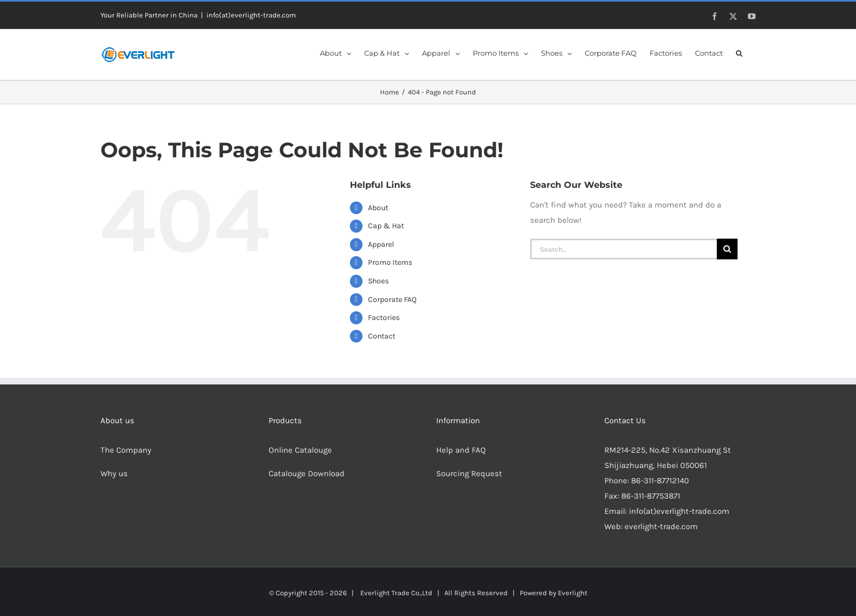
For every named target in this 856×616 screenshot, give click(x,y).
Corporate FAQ (392, 300)
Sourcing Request (469, 473)
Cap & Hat (386, 226)
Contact (382, 336)
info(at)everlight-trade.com (251, 15)
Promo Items (390, 262)
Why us (114, 473)
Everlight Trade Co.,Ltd (396, 593)
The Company (126, 450)
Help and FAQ (461, 450)
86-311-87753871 (651, 496)
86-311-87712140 (660, 481)
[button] (739, 52)
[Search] (727, 249)
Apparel (381, 244)
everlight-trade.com (661, 526)
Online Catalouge (300, 450)
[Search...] (623, 249)
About (378, 208)
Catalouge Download (308, 473)
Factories (384, 318)
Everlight (573, 593)
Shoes (378, 281)
